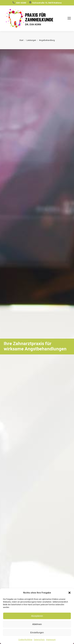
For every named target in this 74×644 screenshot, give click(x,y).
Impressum (51, 640)
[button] (69, 593)
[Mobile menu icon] (69, 18)
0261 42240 (21, 3)
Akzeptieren (37, 616)
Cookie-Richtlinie (25, 640)
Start (21, 40)
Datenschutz (39, 640)
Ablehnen (37, 624)
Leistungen (31, 40)
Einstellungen (37, 632)
